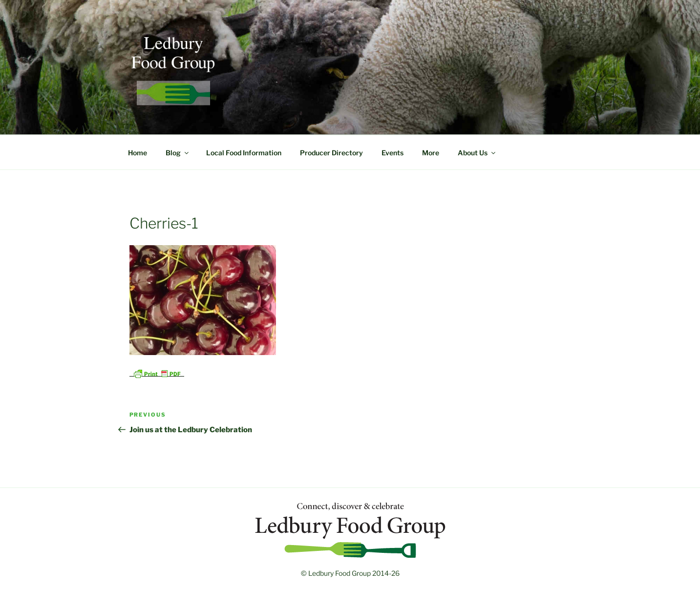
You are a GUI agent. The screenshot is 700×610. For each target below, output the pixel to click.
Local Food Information (244, 153)
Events (392, 153)
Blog (178, 153)
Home (138, 153)
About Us (477, 153)
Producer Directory (331, 153)
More (431, 153)
